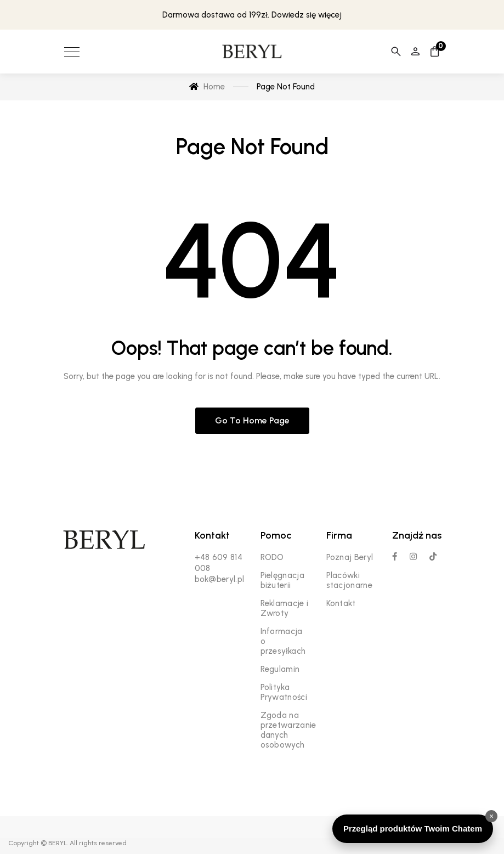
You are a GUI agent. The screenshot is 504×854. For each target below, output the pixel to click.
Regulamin (280, 669)
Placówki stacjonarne (349, 580)
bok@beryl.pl (220, 579)
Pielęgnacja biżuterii (282, 580)
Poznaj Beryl (350, 557)
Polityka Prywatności (284, 692)
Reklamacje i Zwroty (285, 608)
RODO (272, 557)
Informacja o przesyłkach (283, 641)
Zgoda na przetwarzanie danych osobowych (288, 730)
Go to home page (252, 420)
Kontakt (341, 603)
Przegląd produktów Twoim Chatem (413, 828)
